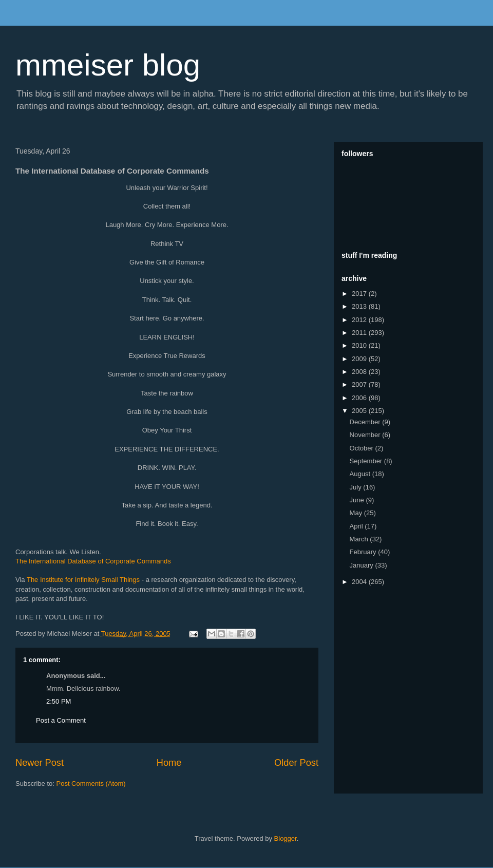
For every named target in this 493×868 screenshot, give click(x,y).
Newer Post (40, 763)
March (360, 539)
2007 (360, 384)
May (357, 513)
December (366, 422)
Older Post (296, 763)
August (361, 474)
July (357, 487)
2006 (360, 398)
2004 (360, 582)
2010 (360, 345)
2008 (360, 372)
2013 (360, 306)
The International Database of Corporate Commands (93, 561)
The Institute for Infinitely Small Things (83, 580)
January (363, 565)
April (357, 526)
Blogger (286, 838)
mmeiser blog (108, 65)
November (366, 435)
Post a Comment (61, 720)
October (363, 448)
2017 (360, 294)
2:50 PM (59, 701)
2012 (360, 320)
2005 (360, 411)
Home (169, 763)
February (364, 552)
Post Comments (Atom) (91, 784)
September (367, 461)
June (358, 500)
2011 (360, 333)
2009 (360, 359)
